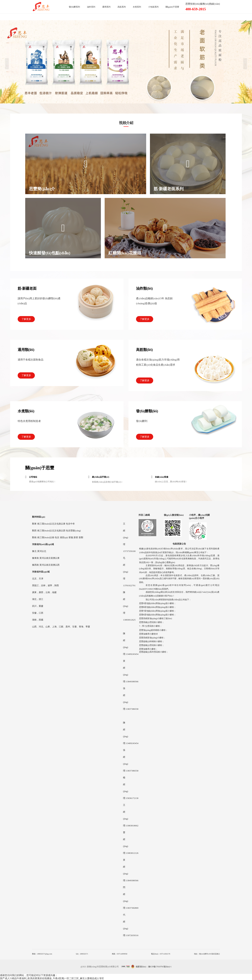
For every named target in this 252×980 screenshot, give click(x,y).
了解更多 (26, 319)
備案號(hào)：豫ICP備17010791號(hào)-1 (154, 967)
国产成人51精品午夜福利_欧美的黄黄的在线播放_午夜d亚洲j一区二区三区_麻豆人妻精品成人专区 (52, 978)
